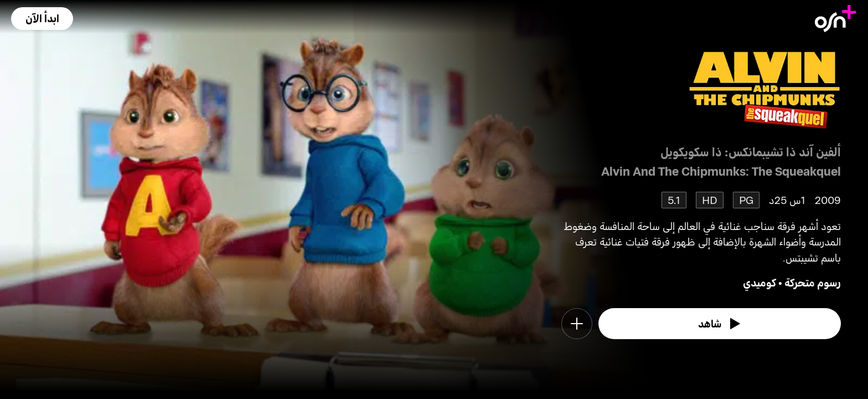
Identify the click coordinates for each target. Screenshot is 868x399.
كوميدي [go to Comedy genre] (759, 282)
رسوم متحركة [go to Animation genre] (813, 282)
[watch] (720, 324)
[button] (42, 19)
